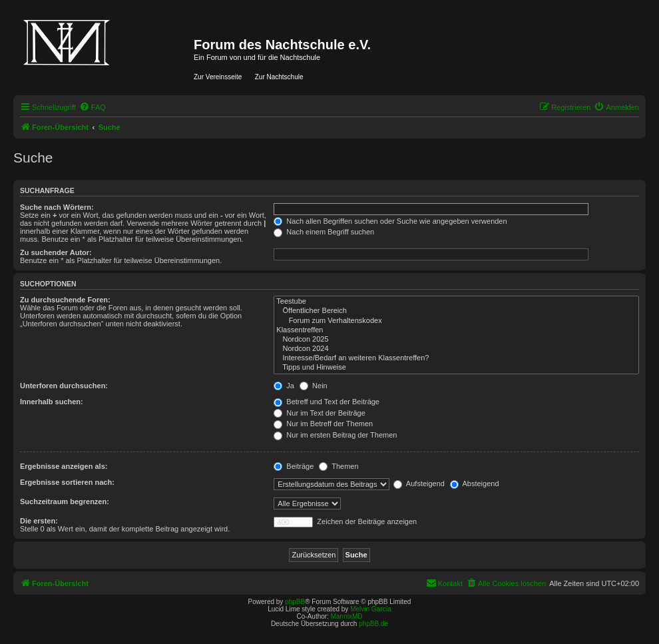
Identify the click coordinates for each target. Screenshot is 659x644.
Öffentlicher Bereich (456, 311)
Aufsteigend (419, 483)
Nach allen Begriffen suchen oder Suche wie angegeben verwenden (390, 221)
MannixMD (347, 616)
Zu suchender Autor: (56, 252)
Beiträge (294, 466)
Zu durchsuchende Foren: (65, 300)
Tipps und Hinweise (456, 368)
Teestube (456, 302)
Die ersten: (39, 521)
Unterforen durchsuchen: (64, 386)
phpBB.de (373, 624)
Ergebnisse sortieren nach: (67, 482)
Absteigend (475, 483)
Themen (338, 466)
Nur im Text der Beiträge (319, 413)
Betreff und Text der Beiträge (327, 402)
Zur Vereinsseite (218, 77)
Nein (314, 386)
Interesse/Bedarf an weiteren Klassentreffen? (456, 358)
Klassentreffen (456, 330)
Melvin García (371, 609)
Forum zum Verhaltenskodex (456, 321)
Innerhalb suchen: (52, 402)
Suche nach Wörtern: (57, 207)
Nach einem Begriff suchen (324, 232)
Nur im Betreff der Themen (323, 424)
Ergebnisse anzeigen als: (64, 466)
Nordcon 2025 (456, 340)
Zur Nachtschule (279, 77)
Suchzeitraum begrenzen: (65, 501)
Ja (284, 386)
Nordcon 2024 (456, 349)
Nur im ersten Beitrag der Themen (335, 435)
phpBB (295, 602)
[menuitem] (93, 107)
